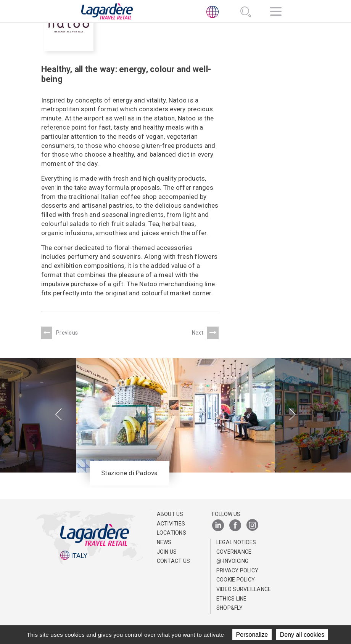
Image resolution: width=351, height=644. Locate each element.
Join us (167, 552)
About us (170, 514)
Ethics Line (232, 599)
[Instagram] (252, 526)
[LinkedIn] (218, 526)
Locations (171, 533)
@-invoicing (233, 561)
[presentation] (59, 415)
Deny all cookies (302, 635)
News (164, 542)
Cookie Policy (236, 580)
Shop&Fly (229, 608)
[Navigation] (276, 13)
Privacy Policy (237, 570)
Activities (171, 524)
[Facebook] (235, 526)
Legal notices (236, 542)
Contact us (174, 561)
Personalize (252, 635)
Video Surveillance (244, 589)
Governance (234, 552)
